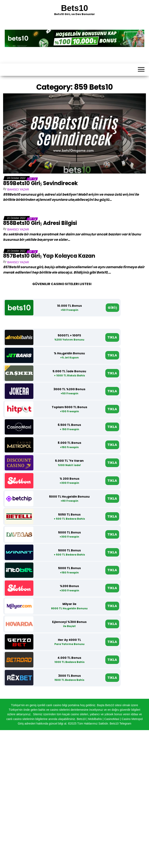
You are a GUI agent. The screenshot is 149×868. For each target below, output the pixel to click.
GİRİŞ (112, 308)
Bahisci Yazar (18, 189)
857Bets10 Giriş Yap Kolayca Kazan (49, 256)
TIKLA (112, 337)
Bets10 (74, 8)
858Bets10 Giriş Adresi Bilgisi (40, 223)
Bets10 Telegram (120, 724)
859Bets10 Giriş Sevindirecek (40, 183)
